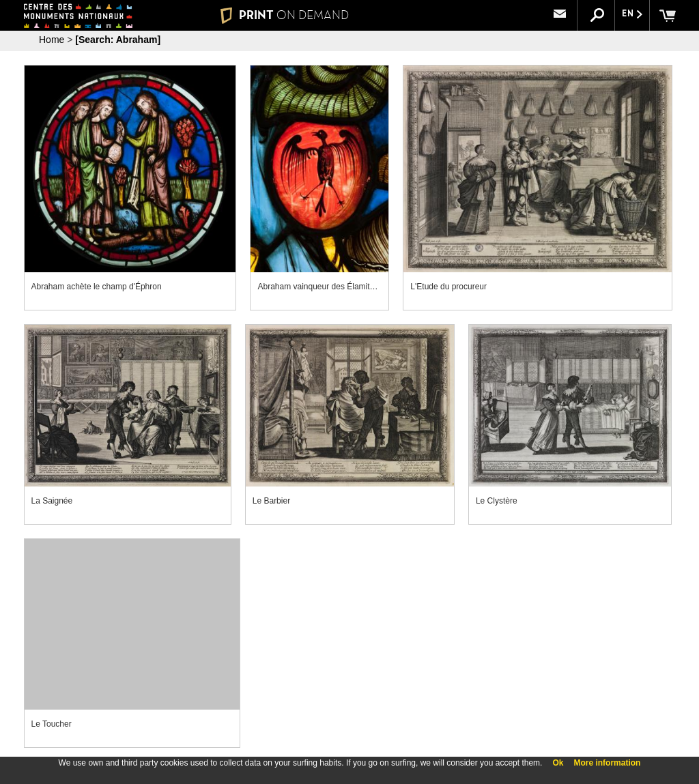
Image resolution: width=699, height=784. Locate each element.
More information (607, 763)
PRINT (285, 15)
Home (52, 40)
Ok (558, 763)
